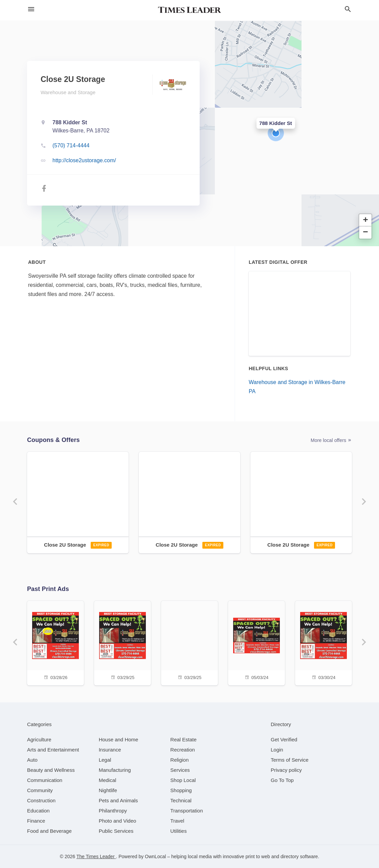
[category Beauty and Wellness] (51, 770)
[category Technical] (181, 800)
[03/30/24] (324, 642)
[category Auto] (32, 760)
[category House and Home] (119, 739)
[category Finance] (36, 821)
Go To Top (282, 780)
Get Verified (284, 739)
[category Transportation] (186, 811)
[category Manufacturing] (115, 770)
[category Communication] (45, 780)
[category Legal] (105, 760)
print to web (258, 856)
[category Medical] (108, 780)
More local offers (331, 440)
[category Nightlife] (108, 790)
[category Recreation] (183, 750)
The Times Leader (96, 856)
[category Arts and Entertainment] (53, 750)
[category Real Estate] (183, 739)
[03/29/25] (122, 642)
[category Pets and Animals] (118, 800)
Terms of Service (290, 760)
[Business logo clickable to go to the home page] (189, 10)
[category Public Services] (116, 831)
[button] (276, 133)
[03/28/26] (55, 642)
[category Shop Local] (183, 780)
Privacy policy (286, 770)
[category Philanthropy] (113, 811)
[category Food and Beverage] (49, 831)
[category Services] (180, 770)
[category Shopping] (181, 790)
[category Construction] (41, 800)
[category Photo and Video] (118, 821)
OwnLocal (155, 856)
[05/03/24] (257, 642)
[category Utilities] (178, 831)
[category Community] (40, 790)
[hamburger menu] (31, 9)
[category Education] (38, 811)
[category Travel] (177, 821)
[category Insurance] (110, 750)
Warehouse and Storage (68, 92)
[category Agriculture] (39, 739)
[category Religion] (179, 760)
